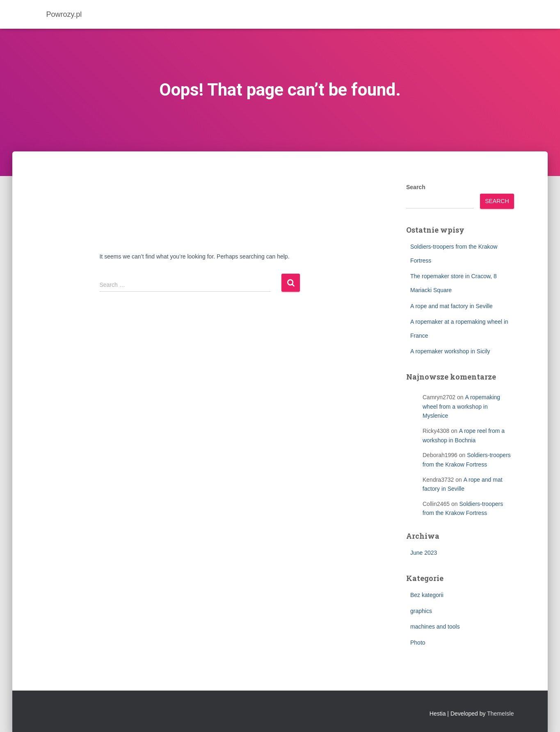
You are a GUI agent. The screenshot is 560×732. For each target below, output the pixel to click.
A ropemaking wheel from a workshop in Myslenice (461, 406)
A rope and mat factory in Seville (451, 306)
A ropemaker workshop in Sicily (450, 351)
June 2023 (424, 553)
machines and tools (435, 627)
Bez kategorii (427, 595)
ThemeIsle (500, 714)
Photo (418, 643)
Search (416, 187)
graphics (421, 611)
